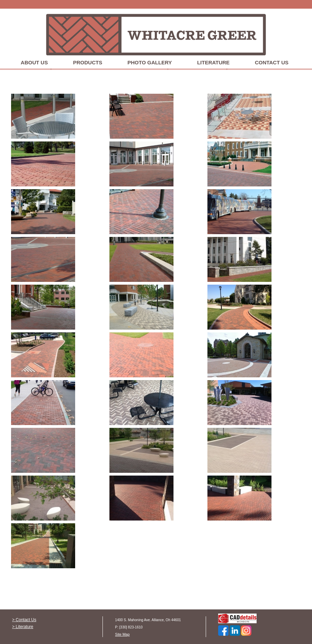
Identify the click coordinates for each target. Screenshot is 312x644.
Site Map (122, 634)
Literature (213, 62)
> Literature (23, 627)
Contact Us (272, 62)
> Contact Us (24, 620)
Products (88, 62)
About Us (34, 62)
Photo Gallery (150, 62)
